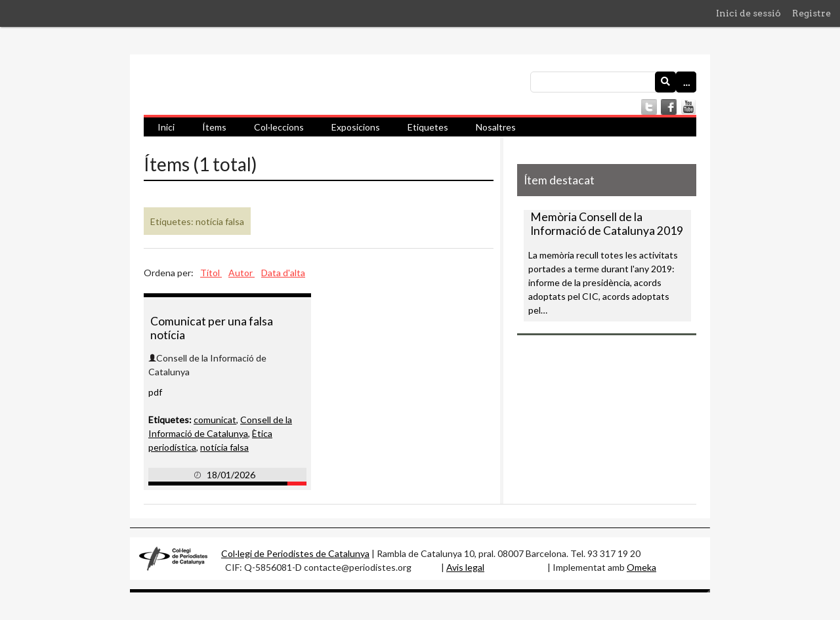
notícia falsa (224, 447)
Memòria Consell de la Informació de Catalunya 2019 (607, 224)
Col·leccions (279, 127)
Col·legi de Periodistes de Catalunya (295, 553)
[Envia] (665, 82)
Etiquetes (428, 127)
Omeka (641, 567)
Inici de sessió (748, 13)
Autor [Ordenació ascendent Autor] (241, 273)
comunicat (215, 420)
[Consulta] (613, 82)
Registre (811, 13)
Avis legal (465, 567)
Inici (166, 127)
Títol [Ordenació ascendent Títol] (211, 273)
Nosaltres (496, 127)
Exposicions (356, 127)
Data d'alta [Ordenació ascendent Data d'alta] (283, 273)
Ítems (214, 127)
